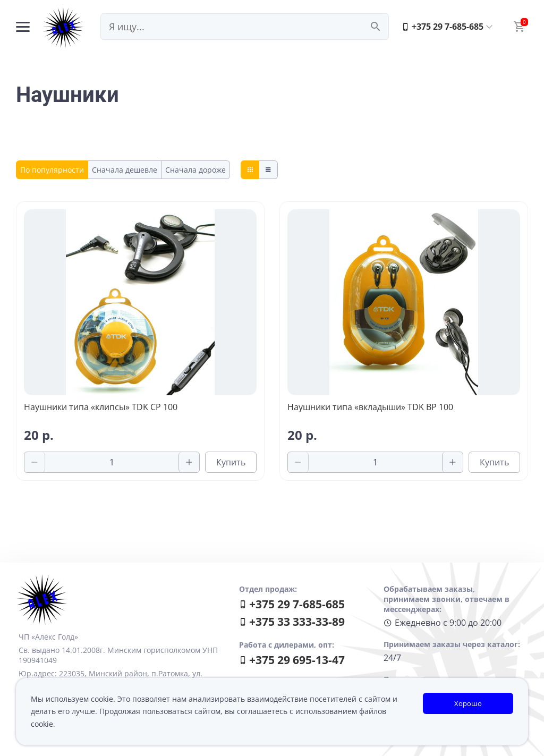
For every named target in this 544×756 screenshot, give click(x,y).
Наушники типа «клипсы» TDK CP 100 (101, 407)
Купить (231, 462)
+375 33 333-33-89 (292, 622)
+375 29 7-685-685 (443, 27)
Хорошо (468, 703)
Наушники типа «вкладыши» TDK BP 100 (370, 407)
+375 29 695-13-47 (292, 660)
